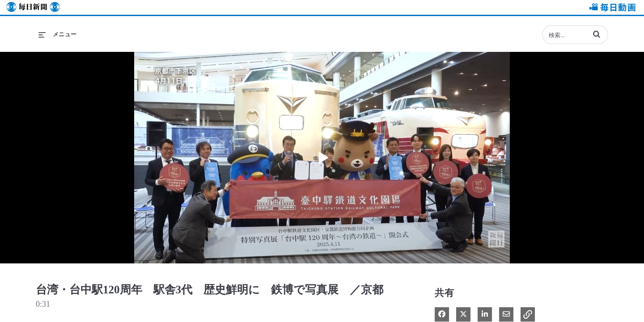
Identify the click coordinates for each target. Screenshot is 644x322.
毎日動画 (611, 7)
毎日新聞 (33, 7)
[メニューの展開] (58, 34)
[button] (597, 34)
